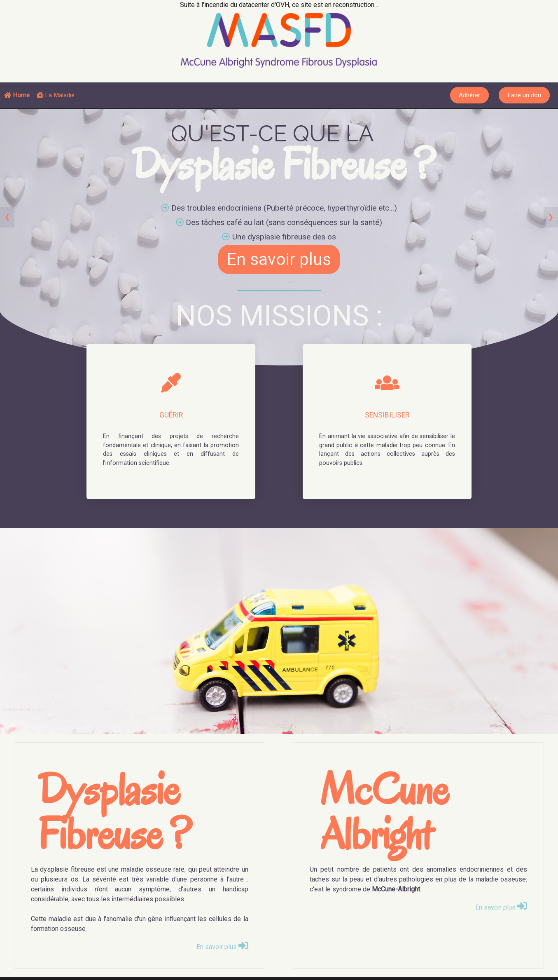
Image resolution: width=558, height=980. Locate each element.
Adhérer (469, 95)
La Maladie (56, 95)
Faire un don (524, 95)
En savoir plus (279, 260)
